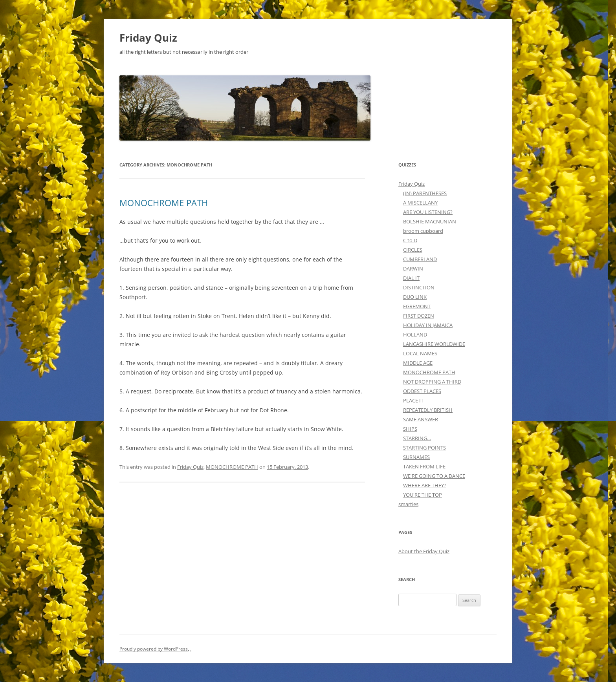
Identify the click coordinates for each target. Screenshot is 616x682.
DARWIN (413, 269)
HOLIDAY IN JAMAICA (428, 325)
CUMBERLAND (420, 259)
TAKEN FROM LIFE (424, 466)
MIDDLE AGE (418, 363)
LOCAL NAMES (420, 353)
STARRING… (417, 438)
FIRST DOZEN (419, 316)
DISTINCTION (419, 287)
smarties (408, 504)
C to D (410, 240)
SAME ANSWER (421, 419)
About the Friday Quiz (424, 551)
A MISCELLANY (420, 203)
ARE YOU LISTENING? (428, 212)
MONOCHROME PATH (164, 203)
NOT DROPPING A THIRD (432, 382)
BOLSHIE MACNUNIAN (430, 221)
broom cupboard (423, 231)
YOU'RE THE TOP (423, 495)
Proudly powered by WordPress (154, 649)
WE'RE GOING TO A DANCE (434, 476)
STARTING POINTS (424, 448)
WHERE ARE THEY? (425, 485)
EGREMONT (417, 306)
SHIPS (410, 429)
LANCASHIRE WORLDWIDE (434, 344)
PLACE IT (413, 400)
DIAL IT (411, 278)
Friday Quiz (148, 38)
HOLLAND (415, 335)
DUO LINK (415, 297)
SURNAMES (416, 457)
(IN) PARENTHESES (425, 193)
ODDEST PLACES (422, 391)
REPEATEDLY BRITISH (428, 410)
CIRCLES (413, 250)
